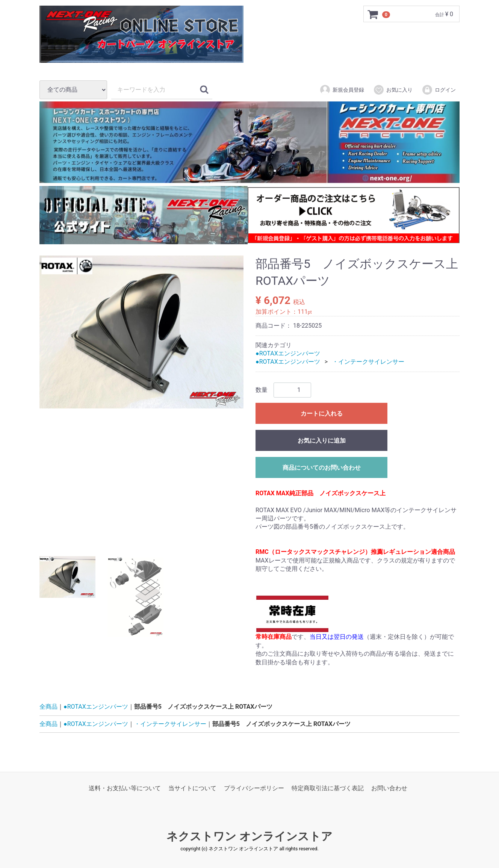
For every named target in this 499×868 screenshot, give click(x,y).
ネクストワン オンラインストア (249, 836)
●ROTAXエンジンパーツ (288, 353)
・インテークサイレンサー (368, 362)
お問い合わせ (389, 788)
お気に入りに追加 (322, 440)
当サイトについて (192, 788)
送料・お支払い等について (125, 788)
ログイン (439, 90)
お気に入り (393, 90)
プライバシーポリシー (254, 788)
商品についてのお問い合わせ (322, 467)
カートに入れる (322, 413)
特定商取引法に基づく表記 (328, 788)
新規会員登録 (342, 90)
